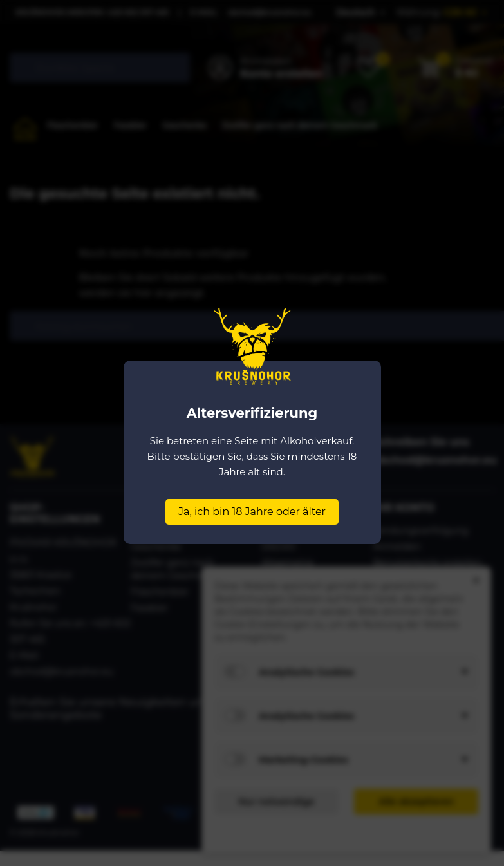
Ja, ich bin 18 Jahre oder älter (252, 512)
